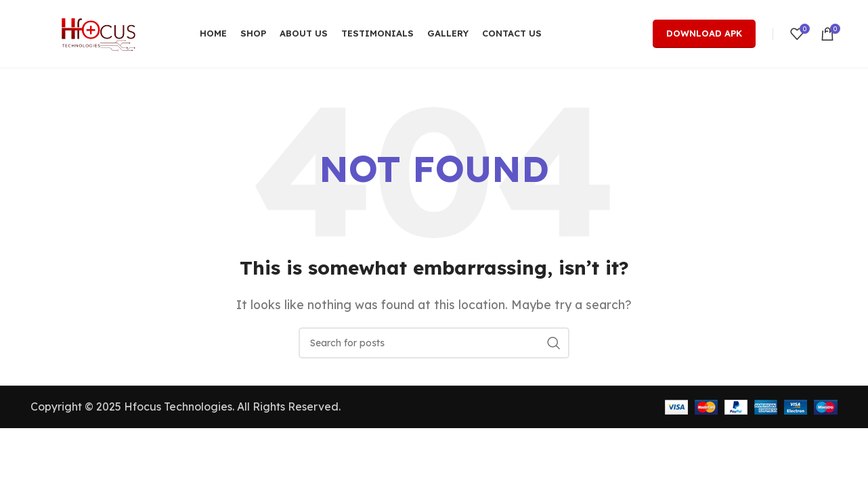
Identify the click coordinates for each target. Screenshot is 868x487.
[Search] (434, 343)
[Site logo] (98, 32)
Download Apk (704, 33)
